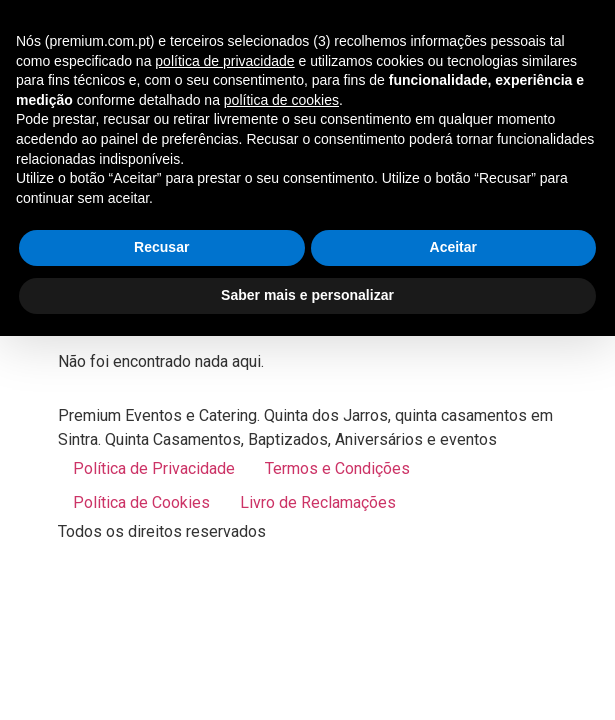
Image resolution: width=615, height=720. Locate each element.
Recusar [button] (161, 247)
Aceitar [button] (453, 247)
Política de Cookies (141, 502)
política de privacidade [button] (224, 61)
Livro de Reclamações (318, 502)
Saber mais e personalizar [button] (307, 295)
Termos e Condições (337, 468)
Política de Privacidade (154, 468)
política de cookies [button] (281, 100)
